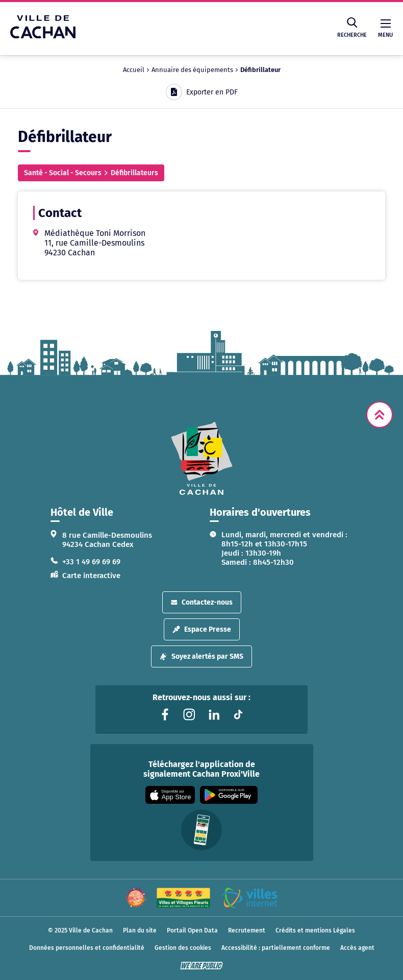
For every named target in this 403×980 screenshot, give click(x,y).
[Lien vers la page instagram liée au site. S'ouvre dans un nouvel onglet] (189, 714)
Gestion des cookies (183, 948)
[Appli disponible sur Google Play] (229, 795)
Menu (385, 29)
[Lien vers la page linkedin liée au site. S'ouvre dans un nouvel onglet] (214, 714)
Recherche (352, 28)
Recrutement (247, 930)
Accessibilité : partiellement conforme (276, 948)
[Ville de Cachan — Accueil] (43, 35)
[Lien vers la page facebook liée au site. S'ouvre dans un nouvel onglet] (165, 714)
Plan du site (140, 930)
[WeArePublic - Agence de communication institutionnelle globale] (202, 966)
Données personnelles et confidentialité (87, 948)
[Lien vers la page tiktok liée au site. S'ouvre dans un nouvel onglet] (238, 714)
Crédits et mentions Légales (315, 930)
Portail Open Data (192, 930)
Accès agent (357, 948)
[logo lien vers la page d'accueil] (202, 458)
